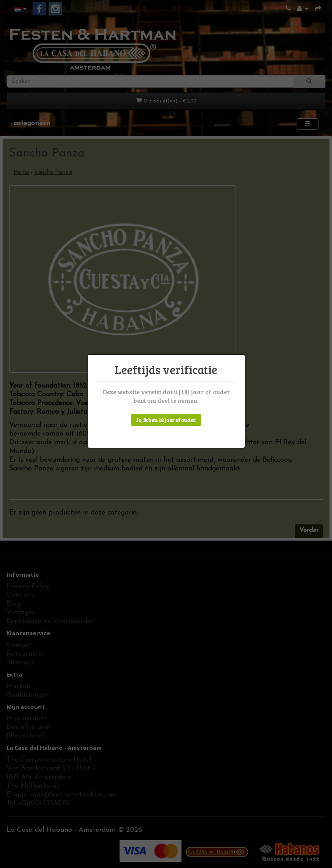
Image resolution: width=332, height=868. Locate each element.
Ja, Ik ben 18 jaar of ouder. (166, 420)
